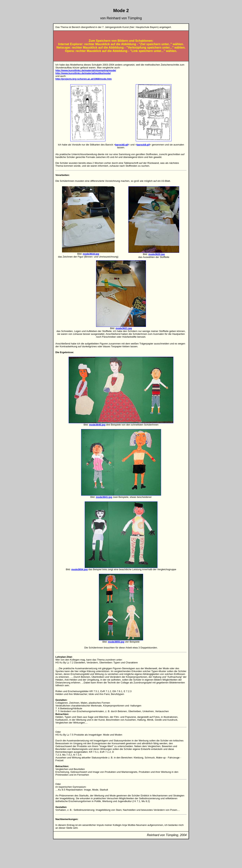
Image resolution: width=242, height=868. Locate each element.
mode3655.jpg (116, 642)
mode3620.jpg (157, 254)
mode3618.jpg (91, 254)
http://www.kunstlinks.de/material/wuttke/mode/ (83, 73)
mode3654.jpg (80, 569)
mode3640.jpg (97, 425)
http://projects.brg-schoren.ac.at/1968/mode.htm (84, 79)
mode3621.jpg (124, 328)
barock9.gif (143, 145)
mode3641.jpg (104, 497)
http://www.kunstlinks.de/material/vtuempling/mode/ (86, 70)
